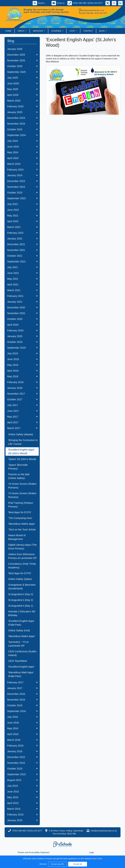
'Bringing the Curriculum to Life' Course (23, 442)
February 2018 (22, 382)
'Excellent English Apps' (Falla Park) (21, 623)
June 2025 (22, 83)
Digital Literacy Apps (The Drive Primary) (23, 547)
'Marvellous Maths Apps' (22, 524)
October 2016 (22, 705)
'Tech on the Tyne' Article (22, 530)
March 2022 (22, 227)
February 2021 (22, 296)
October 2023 (22, 193)
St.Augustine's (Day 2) (21, 600)
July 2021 (22, 267)
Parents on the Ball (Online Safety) (19, 476)
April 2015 (22, 803)
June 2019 (22, 359)
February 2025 (22, 106)
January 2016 (22, 751)
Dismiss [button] (43, 864)
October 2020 (22, 319)
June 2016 (22, 723)
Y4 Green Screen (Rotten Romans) (22, 486)
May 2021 (22, 279)
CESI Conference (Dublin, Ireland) (23, 653)
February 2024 (22, 170)
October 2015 (22, 769)
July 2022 (22, 204)
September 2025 (22, 72)
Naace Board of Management (17, 537)
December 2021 (22, 244)
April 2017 (22, 422)
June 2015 (22, 792)
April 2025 (22, 95)
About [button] (21, 31)
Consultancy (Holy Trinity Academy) (22, 566)
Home (9, 31)
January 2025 (22, 112)
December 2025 (22, 55)
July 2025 (22, 78)
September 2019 (22, 348)
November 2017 (22, 394)
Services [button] (38, 31)
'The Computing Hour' (20, 518)
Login (92, 852)
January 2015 (22, 820)
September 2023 (22, 198)
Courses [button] (57, 31)
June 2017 (22, 411)
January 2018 (22, 388)
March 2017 (23, 428)
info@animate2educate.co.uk (104, 831)
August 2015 (22, 780)
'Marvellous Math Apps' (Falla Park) (21, 674)
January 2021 (22, 302)
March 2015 (22, 809)
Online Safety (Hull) (19, 630)
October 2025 (22, 66)
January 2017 (22, 688)
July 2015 (22, 786)
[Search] (43, 3)
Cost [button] (73, 31)
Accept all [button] (78, 864)
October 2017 (22, 399)
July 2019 (22, 353)
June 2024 (22, 147)
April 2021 (22, 285)
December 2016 (22, 694)
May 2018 (22, 376)
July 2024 (22, 141)
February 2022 (22, 233)
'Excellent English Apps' (21, 667)
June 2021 (22, 273)
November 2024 (22, 124)
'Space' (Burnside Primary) (18, 467)
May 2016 (22, 728)
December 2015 (22, 757)
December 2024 (22, 118)
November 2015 (22, 763)
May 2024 (22, 152)
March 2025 (22, 101)
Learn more (97, 859)
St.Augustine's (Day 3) (21, 594)
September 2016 (22, 711)
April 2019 (22, 371)
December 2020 (22, 307)
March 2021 (22, 290)
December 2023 (22, 181)
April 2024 (22, 158)
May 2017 (22, 417)
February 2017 (22, 682)
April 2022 (22, 221)
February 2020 (22, 330)
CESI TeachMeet (18, 661)
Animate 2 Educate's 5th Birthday (22, 613)
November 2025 (22, 60)
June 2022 (22, 210)
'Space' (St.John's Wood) (22, 459)
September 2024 (22, 135)
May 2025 (22, 89)
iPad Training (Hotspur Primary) (21, 505)
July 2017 (22, 405)
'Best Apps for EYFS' (20, 512)
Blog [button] (102, 31)
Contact (88, 31)
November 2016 (22, 700)
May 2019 (22, 365)
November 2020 (22, 313)
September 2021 (22, 262)
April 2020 (22, 325)
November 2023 (22, 187)
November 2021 (22, 250)
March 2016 (22, 740)
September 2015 (22, 774)
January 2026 (15, 49)
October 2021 (22, 256)
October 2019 (22, 342)
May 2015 (22, 797)
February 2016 (22, 746)
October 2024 (22, 129)
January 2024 (22, 175)
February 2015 (22, 815)
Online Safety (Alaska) (21, 434)
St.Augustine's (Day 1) (21, 606)
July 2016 (22, 717)
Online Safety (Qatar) (20, 579)
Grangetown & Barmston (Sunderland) (22, 587)
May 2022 (22, 216)
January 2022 (22, 239)
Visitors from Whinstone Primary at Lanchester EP (23, 556)
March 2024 (22, 164)
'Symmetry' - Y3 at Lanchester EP (18, 644)
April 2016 (22, 734)
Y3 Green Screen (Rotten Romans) (22, 495)
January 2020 (22, 336)
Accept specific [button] (57, 864)
